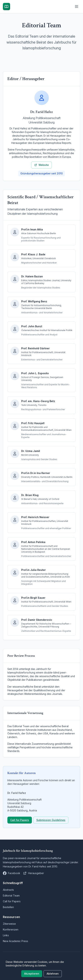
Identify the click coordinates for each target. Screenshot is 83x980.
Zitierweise (9, 924)
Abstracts (8, 890)
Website (41, 165)
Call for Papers (20, 820)
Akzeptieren (32, 974)
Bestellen (8, 907)
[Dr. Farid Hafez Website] (33, 873)
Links (6, 935)
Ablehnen (53, 974)
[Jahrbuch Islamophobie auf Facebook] (12, 873)
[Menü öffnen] (77, 7)
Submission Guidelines (51, 820)
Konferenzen (11, 929)
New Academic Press (15, 941)
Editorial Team (11, 896)
